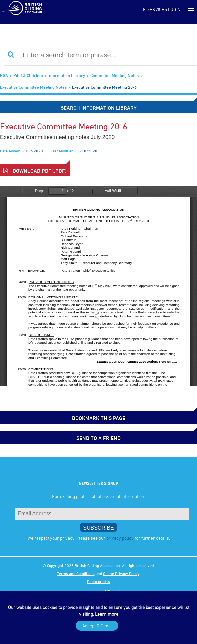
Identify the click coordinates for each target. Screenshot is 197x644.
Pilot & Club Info (28, 75)
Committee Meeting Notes (114, 75)
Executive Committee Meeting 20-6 (104, 87)
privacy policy (120, 538)
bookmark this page (99, 418)
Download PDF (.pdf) (35, 171)
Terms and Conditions (76, 573)
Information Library (67, 75)
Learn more (107, 614)
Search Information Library (99, 108)
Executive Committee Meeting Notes (33, 87)
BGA (4, 75)
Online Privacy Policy (121, 573)
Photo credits (98, 581)
